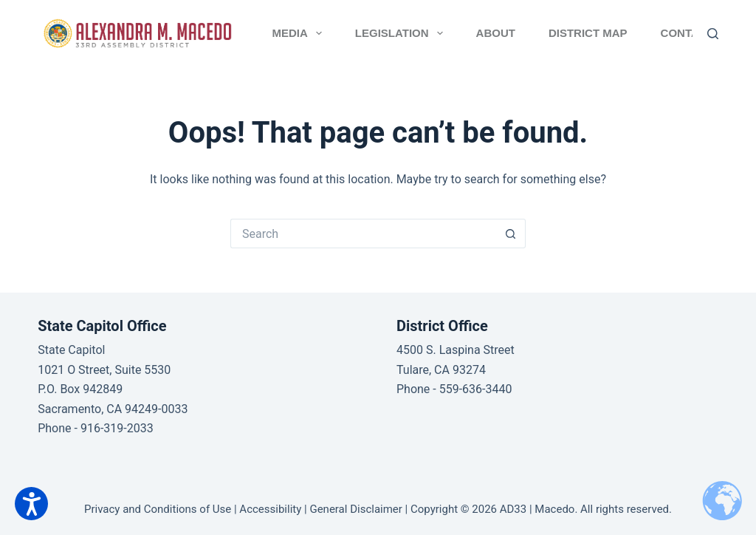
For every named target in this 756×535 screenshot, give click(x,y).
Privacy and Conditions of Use (158, 509)
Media (300, 33)
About (496, 33)
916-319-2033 (117, 428)
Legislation (402, 33)
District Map (588, 33)
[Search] (713, 34)
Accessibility (270, 509)
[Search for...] (363, 234)
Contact (687, 33)
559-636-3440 (476, 389)
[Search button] (511, 234)
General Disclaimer (355, 509)
